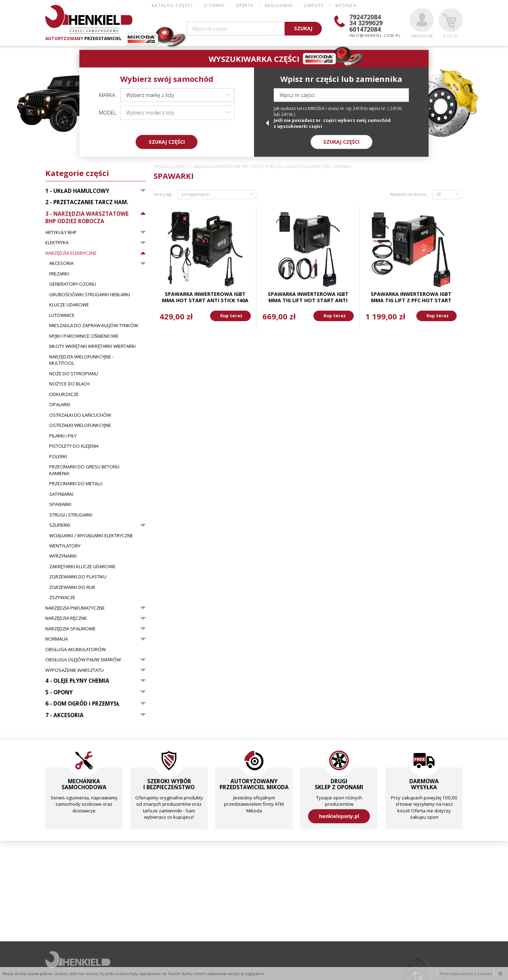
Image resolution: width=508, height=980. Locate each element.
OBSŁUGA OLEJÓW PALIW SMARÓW (83, 660)
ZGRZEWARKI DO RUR (72, 587)
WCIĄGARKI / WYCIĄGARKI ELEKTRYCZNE (91, 536)
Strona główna (169, 167)
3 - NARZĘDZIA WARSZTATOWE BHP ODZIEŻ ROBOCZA (236, 167)
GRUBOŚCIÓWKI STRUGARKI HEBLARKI (90, 294)
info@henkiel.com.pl (375, 35)
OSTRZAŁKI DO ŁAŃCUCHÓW (80, 415)
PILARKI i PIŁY (63, 436)
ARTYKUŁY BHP (61, 232)
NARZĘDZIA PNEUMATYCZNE (75, 608)
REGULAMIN (279, 5)
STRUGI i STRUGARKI (71, 515)
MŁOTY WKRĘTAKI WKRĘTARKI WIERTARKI (92, 346)
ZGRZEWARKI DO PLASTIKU (78, 577)
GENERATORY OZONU (73, 284)
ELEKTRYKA (57, 242)
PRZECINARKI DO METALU (76, 483)
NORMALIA (57, 639)
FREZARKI (59, 274)
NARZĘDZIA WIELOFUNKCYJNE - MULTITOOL (81, 360)
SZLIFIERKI (60, 525)
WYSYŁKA (346, 5)
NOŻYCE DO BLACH (69, 384)
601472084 (365, 29)
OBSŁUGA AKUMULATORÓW (76, 649)
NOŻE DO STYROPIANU (74, 374)
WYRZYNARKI (63, 556)
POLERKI (58, 456)
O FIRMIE (214, 5)
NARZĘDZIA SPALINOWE (70, 629)
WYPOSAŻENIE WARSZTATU (74, 670)
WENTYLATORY (65, 546)
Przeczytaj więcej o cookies (466, 973)
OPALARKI (60, 404)
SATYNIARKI (61, 494)
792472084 (365, 17)
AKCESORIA (61, 263)
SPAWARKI (60, 504)
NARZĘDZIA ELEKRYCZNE (71, 253)
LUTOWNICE (62, 315)
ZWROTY (314, 5)
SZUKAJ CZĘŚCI (167, 142)
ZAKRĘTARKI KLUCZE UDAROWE (82, 566)
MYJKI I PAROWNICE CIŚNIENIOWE (84, 336)
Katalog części (172, 5)
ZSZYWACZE (62, 597)
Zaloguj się (422, 23)
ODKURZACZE (64, 394)
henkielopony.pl (339, 816)
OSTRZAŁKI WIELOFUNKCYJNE (80, 425)
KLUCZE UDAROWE (69, 305)
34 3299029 (366, 23)
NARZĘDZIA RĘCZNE (66, 618)
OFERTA (245, 5)
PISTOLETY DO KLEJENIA (74, 446)
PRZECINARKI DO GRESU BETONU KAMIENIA (84, 470)
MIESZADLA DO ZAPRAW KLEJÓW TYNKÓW (94, 325)
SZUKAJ (303, 28)
